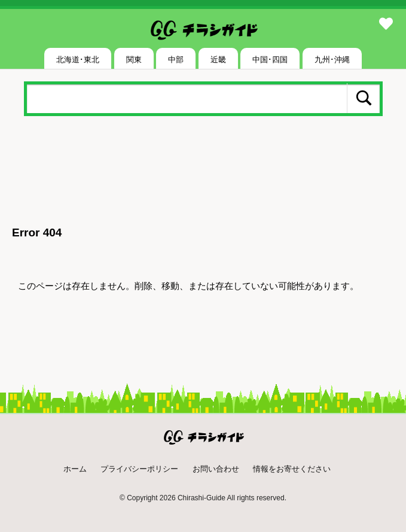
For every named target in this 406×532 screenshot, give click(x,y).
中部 (176, 60)
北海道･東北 (78, 60)
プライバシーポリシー (139, 469)
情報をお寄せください (292, 469)
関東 (134, 60)
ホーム (75, 469)
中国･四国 (270, 60)
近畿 (218, 60)
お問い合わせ (216, 469)
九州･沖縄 (332, 60)
